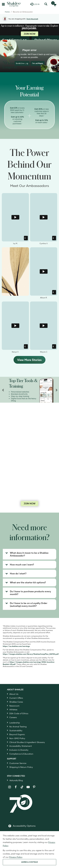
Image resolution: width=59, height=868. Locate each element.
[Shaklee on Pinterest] (34, 787)
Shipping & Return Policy (21, 767)
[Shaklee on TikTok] (22, 785)
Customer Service (18, 763)
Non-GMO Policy (17, 738)
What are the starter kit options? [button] (28, 582)
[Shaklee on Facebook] (16, 787)
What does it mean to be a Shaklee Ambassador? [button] (29, 554)
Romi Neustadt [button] (32, 19)
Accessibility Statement (21, 746)
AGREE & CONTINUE (29, 862)
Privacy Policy (16, 857)
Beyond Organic (17, 734)
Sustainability (16, 730)
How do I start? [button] (18, 573)
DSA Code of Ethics (19, 713)
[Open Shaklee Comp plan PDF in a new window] (31, 654)
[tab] (29, 554)
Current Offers (16, 698)
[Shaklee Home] (14, 4)
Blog (16, 780)
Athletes (13, 710)
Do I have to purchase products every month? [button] (30, 593)
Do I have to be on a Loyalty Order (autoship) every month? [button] (29, 604)
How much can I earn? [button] (22, 564)
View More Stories (29, 360)
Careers (13, 717)
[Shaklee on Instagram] (10, 787)
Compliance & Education (21, 754)
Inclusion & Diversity (19, 750)
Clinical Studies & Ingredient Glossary (27, 742)
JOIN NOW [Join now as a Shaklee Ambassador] (29, 34)
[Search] (46, 4)
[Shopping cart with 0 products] (54, 4)
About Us (14, 694)
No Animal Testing (18, 727)
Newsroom (14, 706)
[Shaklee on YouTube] (28, 787)
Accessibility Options (24, 826)
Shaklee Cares (16, 702)
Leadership (15, 723)
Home (7, 12)
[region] (29, 390)
